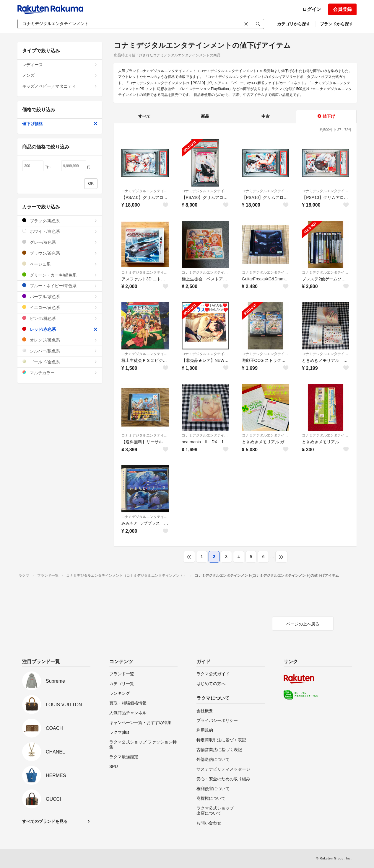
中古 (266, 116)
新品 (205, 116)
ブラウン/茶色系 (60, 253)
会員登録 (342, 9)
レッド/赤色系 (60, 329)
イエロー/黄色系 (60, 307)
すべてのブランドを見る (45, 821)
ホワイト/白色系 (60, 231)
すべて (144, 116)
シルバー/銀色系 (60, 351)
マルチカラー (60, 373)
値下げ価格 (60, 124)
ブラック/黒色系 (60, 221)
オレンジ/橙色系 (60, 340)
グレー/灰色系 (60, 242)
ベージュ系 (60, 264)
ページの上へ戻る (303, 624)
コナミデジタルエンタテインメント (145, 191)
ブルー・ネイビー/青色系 (60, 286)
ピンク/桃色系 (60, 318)
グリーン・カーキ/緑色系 (60, 275)
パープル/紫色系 (60, 296)
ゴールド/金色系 (60, 362)
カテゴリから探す (294, 24)
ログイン (312, 9)
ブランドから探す (336, 24)
